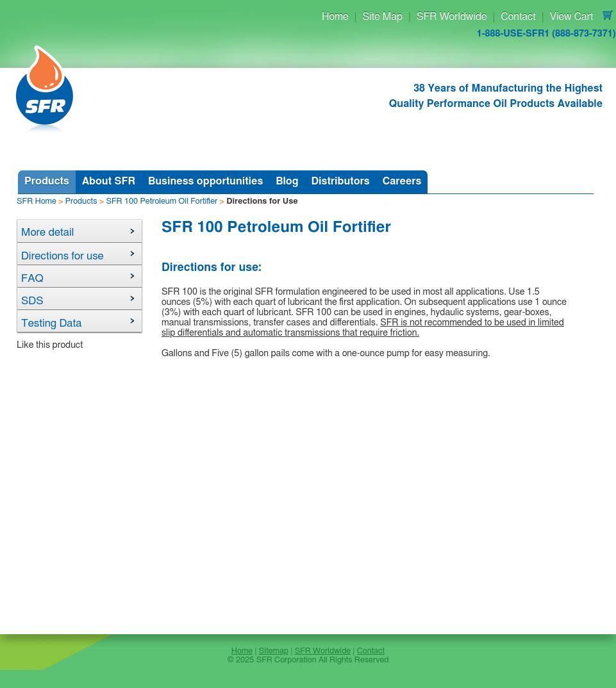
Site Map (383, 17)
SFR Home (37, 201)
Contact (518, 17)
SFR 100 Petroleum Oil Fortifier (162, 201)
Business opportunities (205, 181)
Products (47, 181)
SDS (32, 301)
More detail (47, 232)
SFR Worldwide (452, 17)
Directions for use (62, 256)
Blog (287, 181)
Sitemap (274, 651)
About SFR (109, 181)
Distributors (340, 181)
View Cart (572, 17)
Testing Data (52, 323)
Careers (402, 181)
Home (335, 17)
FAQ (32, 278)
